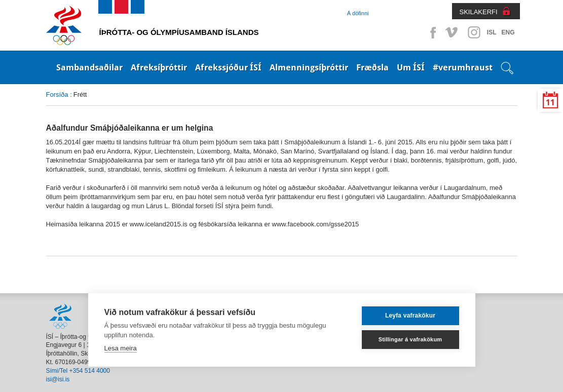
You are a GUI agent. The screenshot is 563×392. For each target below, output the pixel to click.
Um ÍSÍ (411, 67)
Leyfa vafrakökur (410, 316)
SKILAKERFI (479, 12)
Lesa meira (121, 348)
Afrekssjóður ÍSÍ (228, 67)
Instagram (474, 32)
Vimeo (453, 32)
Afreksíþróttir (159, 67)
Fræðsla (372, 67)
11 (550, 103)
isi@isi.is (58, 379)
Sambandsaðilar (89, 67)
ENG (508, 32)
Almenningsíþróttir (309, 67)
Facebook (431, 32)
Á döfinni (358, 13)
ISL (492, 32)
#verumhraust (463, 67)
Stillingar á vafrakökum (410, 339)
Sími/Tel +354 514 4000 (78, 371)
